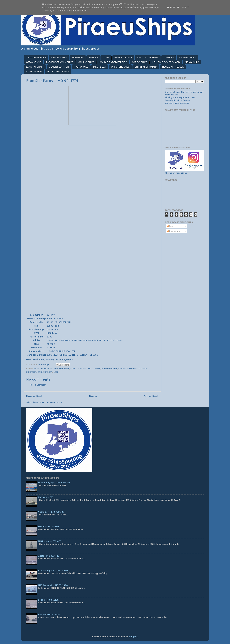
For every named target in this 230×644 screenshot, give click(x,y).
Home (93, 396)
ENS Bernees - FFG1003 (50, 541)
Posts (171, 226)
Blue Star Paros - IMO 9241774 (85, 369)
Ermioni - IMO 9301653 (49, 527)
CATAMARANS (34, 62)
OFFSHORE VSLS (120, 67)
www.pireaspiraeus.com (177, 103)
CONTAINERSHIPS (36, 57)
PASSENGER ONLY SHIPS (60, 62)
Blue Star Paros (62, 369)
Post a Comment (38, 385)
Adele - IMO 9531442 (49, 556)
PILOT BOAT (100, 67)
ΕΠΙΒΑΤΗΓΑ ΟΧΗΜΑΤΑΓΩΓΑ (39, 372)
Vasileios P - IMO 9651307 (51, 512)
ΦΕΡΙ (56, 372)
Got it (185, 7)
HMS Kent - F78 (46, 497)
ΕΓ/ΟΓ (144, 369)
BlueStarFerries (109, 369)
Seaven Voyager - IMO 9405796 (54, 483)
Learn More (172, 7)
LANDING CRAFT (35, 67)
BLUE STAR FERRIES (43, 369)
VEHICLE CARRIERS (148, 57)
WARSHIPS (78, 57)
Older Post (151, 396)
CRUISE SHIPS (59, 57)
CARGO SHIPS (140, 62)
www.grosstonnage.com (59, 359)
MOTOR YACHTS (123, 57)
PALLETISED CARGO (58, 71)
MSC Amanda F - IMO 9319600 (53, 585)
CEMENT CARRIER (59, 67)
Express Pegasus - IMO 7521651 (54, 570)
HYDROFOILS (81, 67)
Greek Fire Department (146, 67)
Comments (173, 231)
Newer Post (34, 396)
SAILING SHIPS (86, 62)
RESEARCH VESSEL (173, 67)
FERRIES (93, 57)
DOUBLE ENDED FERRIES (113, 62)
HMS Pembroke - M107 (49, 614)
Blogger (133, 637)
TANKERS (169, 57)
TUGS (106, 57)
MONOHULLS (192, 62)
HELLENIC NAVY (187, 57)
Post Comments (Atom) (51, 402)
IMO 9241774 (133, 369)
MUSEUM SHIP (34, 71)
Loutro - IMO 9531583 (49, 600)
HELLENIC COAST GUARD (166, 62)
